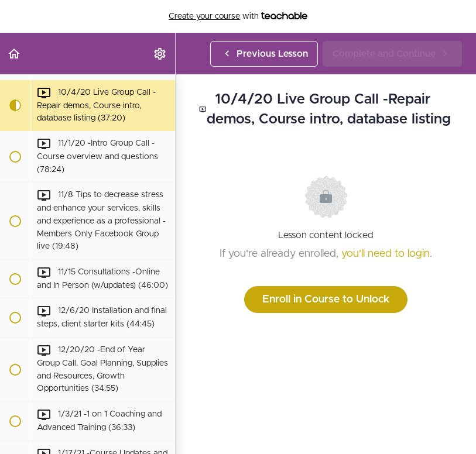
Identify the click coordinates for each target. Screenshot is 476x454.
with (238, 16)
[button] (15, 54)
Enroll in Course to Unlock (326, 300)
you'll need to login (386, 254)
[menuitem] (160, 54)
